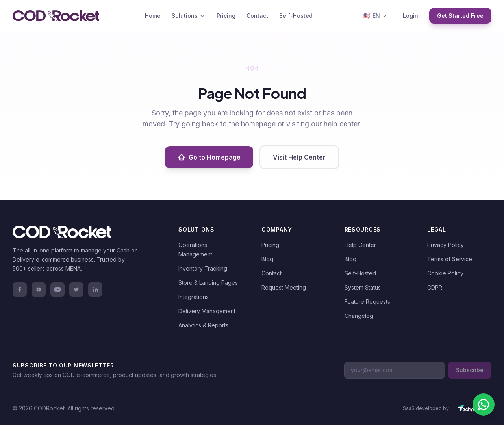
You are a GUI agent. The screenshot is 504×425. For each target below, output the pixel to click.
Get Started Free (460, 16)
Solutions (189, 16)
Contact (257, 16)
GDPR (435, 287)
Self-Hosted (296, 16)
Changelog (359, 316)
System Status (363, 287)
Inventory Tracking (203, 268)
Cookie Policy (445, 273)
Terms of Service (450, 259)
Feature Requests (367, 302)
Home (153, 16)
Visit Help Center (299, 157)
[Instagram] (39, 290)
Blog (267, 259)
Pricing (226, 16)
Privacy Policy (446, 245)
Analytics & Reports (203, 325)
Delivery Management (207, 311)
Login (410, 16)
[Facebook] (20, 290)
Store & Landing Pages (208, 283)
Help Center (360, 245)
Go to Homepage (209, 157)
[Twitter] (76, 290)
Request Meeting (284, 287)
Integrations (194, 297)
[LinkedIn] (95, 290)
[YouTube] (57, 290)
